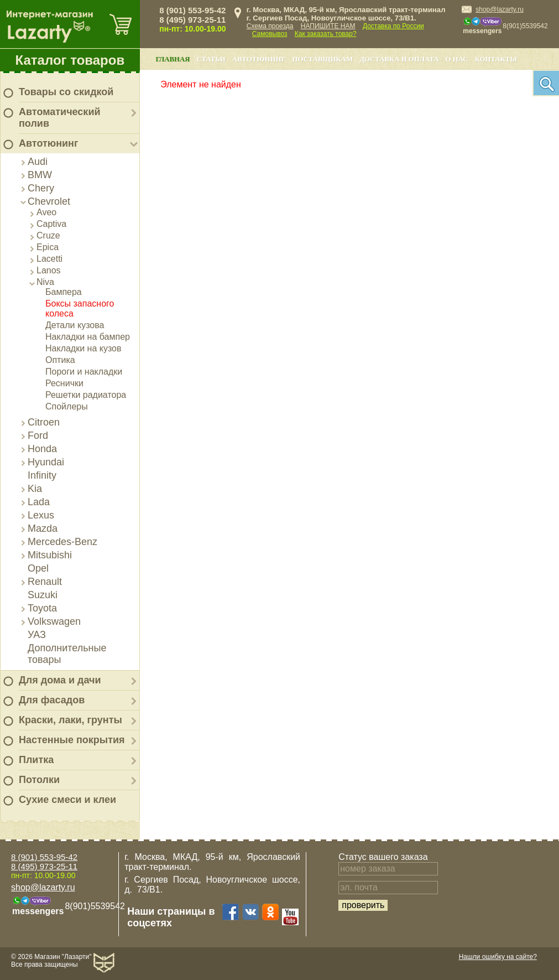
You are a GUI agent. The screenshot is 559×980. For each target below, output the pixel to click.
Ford (38, 435)
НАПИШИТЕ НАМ (328, 26)
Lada (39, 502)
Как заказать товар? (326, 34)
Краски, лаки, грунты (70, 720)
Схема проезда (270, 26)
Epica (48, 247)
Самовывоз (270, 34)
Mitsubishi (50, 555)
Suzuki (43, 595)
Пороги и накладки (84, 372)
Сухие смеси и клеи (67, 800)
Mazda (43, 528)
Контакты (496, 59)
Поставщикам (323, 59)
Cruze (48, 235)
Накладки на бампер (88, 337)
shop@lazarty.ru (500, 9)
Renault (45, 582)
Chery (41, 188)
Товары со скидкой (66, 92)
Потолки (39, 780)
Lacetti (49, 259)
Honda (42, 449)
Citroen (44, 422)
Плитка (36, 760)
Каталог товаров (70, 60)
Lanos (49, 270)
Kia (35, 489)
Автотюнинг (48, 143)
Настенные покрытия (72, 740)
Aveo (46, 212)
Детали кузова (75, 325)
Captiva (51, 224)
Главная (173, 59)
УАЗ (37, 635)
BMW (40, 175)
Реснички (64, 383)
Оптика (60, 360)
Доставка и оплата (399, 59)
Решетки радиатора (86, 395)
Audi (38, 162)
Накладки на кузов (83, 348)
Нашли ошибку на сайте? (498, 957)
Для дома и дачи (60, 680)
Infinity (42, 475)
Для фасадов (52, 700)
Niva (45, 282)
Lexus (41, 515)
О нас (457, 59)
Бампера (64, 292)
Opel (38, 568)
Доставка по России (393, 26)
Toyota (42, 608)
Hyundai (46, 462)
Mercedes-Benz (62, 542)
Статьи (211, 59)
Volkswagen (54, 621)
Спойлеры (67, 406)
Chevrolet (49, 201)
